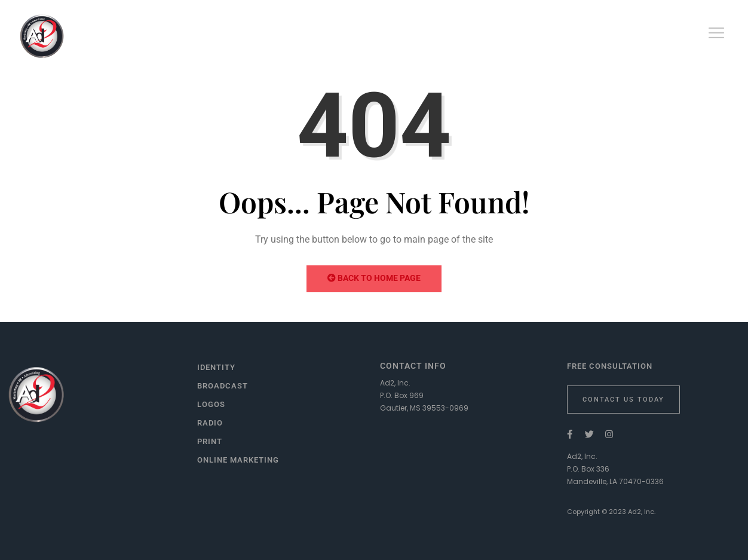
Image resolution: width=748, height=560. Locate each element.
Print (210, 441)
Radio (210, 423)
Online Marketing (238, 460)
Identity (216, 367)
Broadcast (223, 386)
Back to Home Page (374, 278)
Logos (211, 404)
